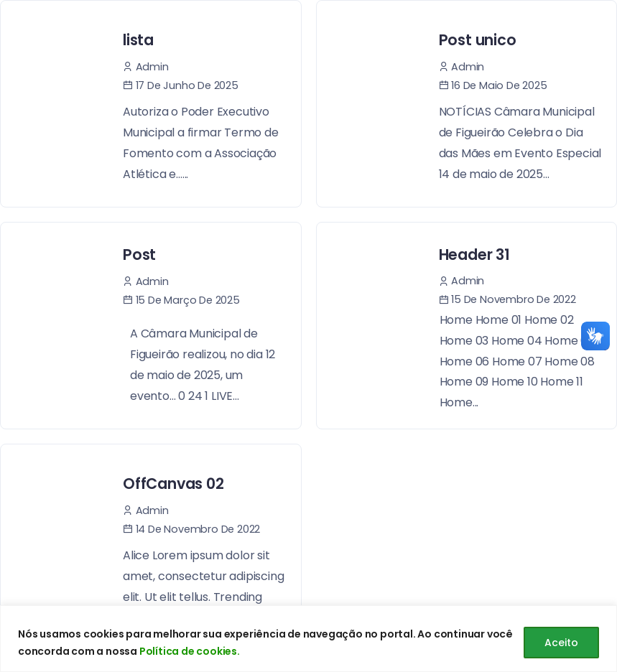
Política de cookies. (190, 651)
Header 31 (474, 255)
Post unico (478, 40)
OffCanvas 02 (173, 484)
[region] (308, 639)
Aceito (561, 643)
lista (138, 40)
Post (139, 255)
